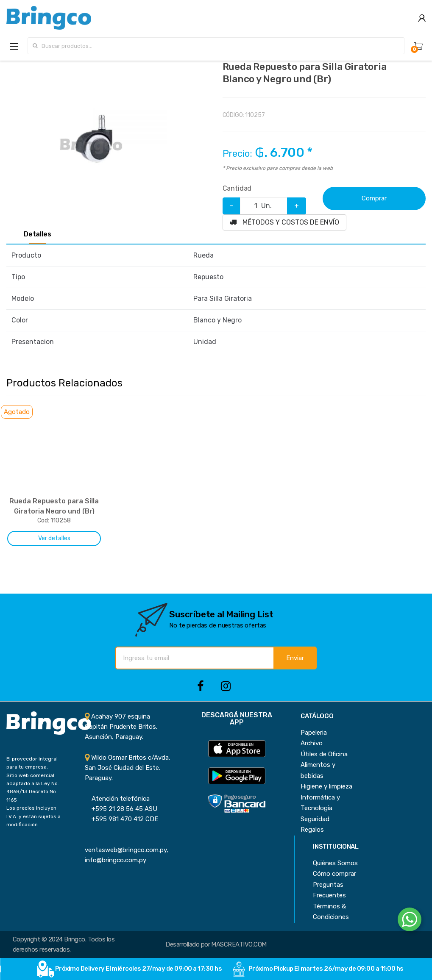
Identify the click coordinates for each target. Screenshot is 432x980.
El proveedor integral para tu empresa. (32, 763)
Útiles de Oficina (324, 754)
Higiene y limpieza (326, 786)
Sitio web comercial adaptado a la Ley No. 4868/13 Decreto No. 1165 (33, 788)
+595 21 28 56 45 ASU (121, 809)
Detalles (38, 234)
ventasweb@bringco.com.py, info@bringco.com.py (127, 850)
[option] (91, 145)
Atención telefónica (117, 799)
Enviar (295, 658)
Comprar (374, 198)
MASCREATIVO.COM (239, 944)
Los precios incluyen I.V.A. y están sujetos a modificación (33, 816)
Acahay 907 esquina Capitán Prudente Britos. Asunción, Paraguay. (121, 727)
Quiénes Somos (335, 863)
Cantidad (237, 188)
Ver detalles (54, 538)
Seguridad (315, 819)
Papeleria (314, 733)
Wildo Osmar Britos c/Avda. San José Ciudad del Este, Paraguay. (127, 768)
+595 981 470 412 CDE (121, 819)
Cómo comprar (334, 874)
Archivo (312, 743)
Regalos (312, 830)
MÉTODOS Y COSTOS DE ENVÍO (284, 222)
